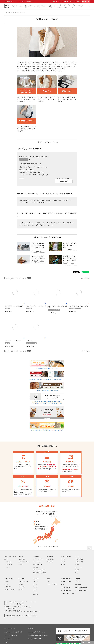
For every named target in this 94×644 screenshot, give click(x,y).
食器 (77, 556)
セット (77, 572)
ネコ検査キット (66, 590)
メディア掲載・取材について (37, 632)
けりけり (36, 582)
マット (63, 562)
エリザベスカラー (38, 559)
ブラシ (6, 582)
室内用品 (50, 556)
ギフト (78, 582)
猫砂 (6, 559)
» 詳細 (48, 470)
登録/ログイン (60, 6)
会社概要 (31, 629)
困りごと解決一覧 (81, 587)
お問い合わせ (8, 639)
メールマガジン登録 (75, 631)
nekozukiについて (40, 6)
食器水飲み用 (80, 562)
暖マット (64, 565)
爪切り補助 (8, 587)
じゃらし (36, 587)
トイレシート (9, 567)
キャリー (22, 579)
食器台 (77, 565)
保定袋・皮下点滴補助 (40, 572)
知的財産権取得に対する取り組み (38, 635)
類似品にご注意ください (35, 639)
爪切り (6, 584)
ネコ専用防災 (66, 587)
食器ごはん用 (80, 559)
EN (88, 1)
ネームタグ (22, 587)
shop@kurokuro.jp (15, 610)
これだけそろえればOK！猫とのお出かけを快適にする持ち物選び (38, 258)
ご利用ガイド (51, 6)
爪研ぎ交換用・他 (24, 562)
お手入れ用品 (9, 579)
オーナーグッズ (66, 579)
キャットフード (66, 582)
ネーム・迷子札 (52, 584)
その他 (78, 579)
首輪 (48, 579)
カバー (21, 589)
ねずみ (35, 589)
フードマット (80, 567)
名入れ (21, 565)
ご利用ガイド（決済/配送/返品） (14, 632)
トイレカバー (9, 565)
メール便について (81, 590)
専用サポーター (38, 565)
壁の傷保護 (50, 559)
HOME (6, 12)
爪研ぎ (21, 556)
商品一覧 (15, 6)
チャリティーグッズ (68, 593)
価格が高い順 (23, 278)
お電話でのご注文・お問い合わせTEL (21, 616)
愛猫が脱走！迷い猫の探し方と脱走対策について (70, 245)
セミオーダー (37, 562)
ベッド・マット (66, 556)
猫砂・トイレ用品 (10, 556)
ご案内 (6, 642)
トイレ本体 (8, 562)
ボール (35, 584)
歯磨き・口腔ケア (10, 589)
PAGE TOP (90, 549)
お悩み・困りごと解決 (26, 6)
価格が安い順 (14, 278)
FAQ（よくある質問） (11, 635)
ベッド (63, 559)
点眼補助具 (36, 567)
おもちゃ (36, 579)
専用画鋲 (50, 562)
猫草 (63, 584)
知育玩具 (36, 595)
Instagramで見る (64, 181)
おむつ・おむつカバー (40, 570)
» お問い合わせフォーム (71, 471)
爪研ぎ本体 (22, 559)
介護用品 (36, 556)
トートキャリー (23, 582)
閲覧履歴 (65, 6)
